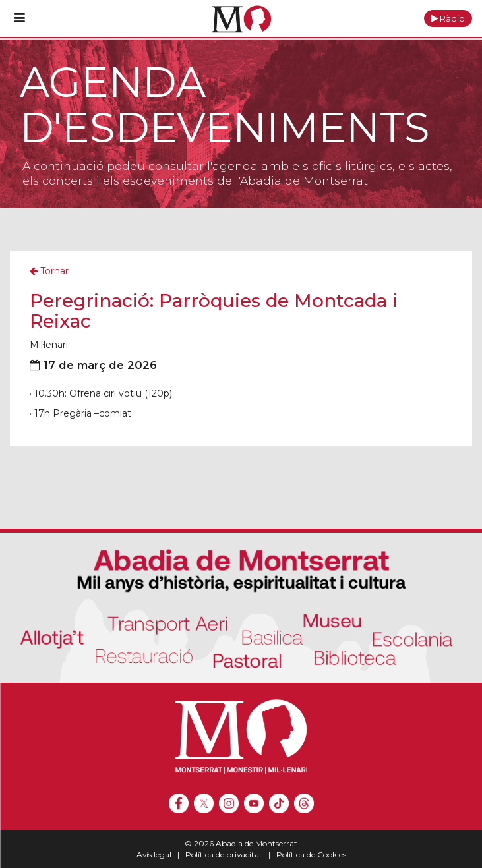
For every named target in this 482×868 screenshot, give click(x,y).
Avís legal (154, 854)
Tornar (49, 271)
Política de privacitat (224, 854)
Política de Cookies (311, 854)
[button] (448, 18)
